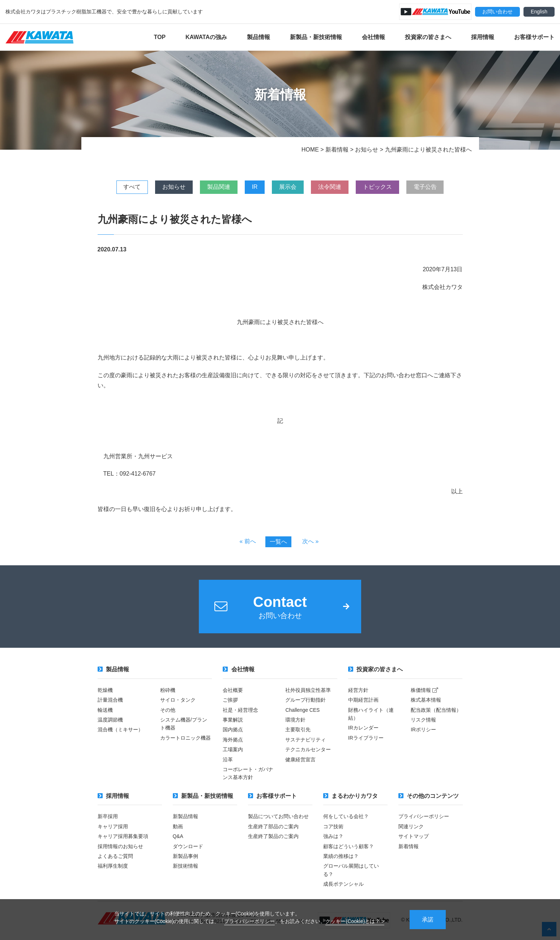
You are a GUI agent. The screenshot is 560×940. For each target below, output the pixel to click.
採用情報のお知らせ (120, 847)
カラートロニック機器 (185, 739)
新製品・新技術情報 (316, 37)
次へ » (310, 541)
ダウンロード (188, 847)
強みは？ (333, 837)
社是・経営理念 (240, 711)
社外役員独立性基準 (308, 691)
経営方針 (358, 691)
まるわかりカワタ (350, 797)
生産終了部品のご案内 (273, 827)
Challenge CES (303, 711)
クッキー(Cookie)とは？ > (355, 921)
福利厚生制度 (113, 867)
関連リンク (411, 827)
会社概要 (233, 691)
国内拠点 (233, 731)
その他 (168, 711)
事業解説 (233, 720)
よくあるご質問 (115, 857)
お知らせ (172, 187)
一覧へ (278, 542)
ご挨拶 (230, 701)
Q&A (178, 837)
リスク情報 (423, 720)
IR (255, 187)
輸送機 (105, 711)
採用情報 (483, 37)
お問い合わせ (497, 12)
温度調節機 (110, 720)
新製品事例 (185, 857)
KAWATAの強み (206, 37)
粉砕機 (168, 691)
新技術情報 (185, 867)
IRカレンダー (363, 729)
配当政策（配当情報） (436, 711)
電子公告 (428, 187)
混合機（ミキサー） (120, 731)
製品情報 (258, 37)
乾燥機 (105, 691)
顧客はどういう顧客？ (349, 847)
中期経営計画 (363, 701)
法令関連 (331, 187)
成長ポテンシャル (343, 885)
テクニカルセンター (308, 750)
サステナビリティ (305, 740)
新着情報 (409, 847)
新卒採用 (108, 817)
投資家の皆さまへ (428, 37)
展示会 (288, 187)
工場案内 (233, 750)
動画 (178, 827)
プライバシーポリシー (249, 921)
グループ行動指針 (305, 701)
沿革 (228, 760)
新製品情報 (185, 817)
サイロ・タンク (178, 701)
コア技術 (333, 827)
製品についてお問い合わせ (278, 817)
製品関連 (218, 187)
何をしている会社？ (346, 817)
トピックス (380, 187)
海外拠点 (233, 740)
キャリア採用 (113, 827)
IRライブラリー (366, 739)
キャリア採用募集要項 (123, 837)
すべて (129, 187)
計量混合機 (110, 701)
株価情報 (424, 691)
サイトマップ (414, 837)
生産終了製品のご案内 (273, 837)
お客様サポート (534, 37)
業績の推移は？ (341, 857)
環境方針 (295, 720)
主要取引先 (298, 731)
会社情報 (373, 37)
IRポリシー (423, 731)
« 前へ (247, 541)
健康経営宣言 (300, 760)
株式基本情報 (426, 701)
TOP (160, 37)
